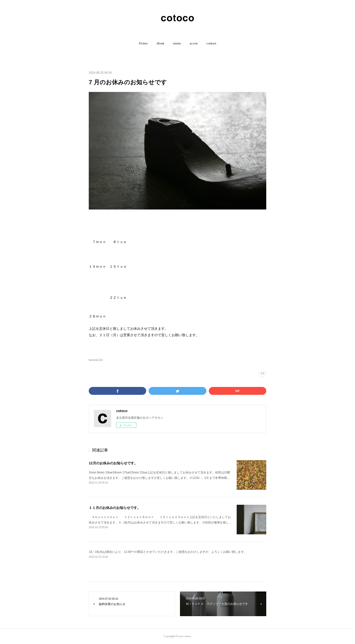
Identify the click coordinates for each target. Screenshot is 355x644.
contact (211, 43)
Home (143, 43)
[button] (143, 43)
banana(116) (96, 360)
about (160, 43)
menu (177, 43)
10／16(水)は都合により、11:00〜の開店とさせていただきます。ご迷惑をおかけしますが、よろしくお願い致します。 (168, 552)
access (194, 43)
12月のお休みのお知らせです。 (113, 463)
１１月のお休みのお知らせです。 (115, 508)
